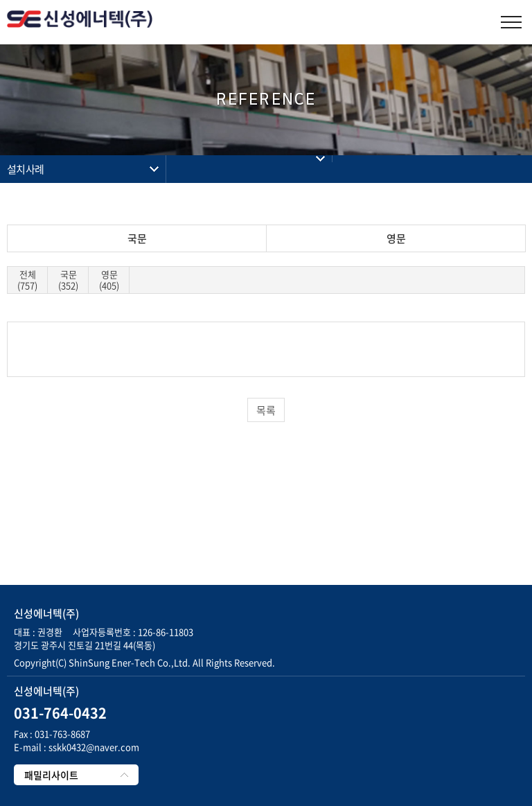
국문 (137, 238)
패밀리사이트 (51, 775)
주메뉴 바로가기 (0, 0)
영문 (396, 238)
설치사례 (25, 169)
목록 (266, 410)
